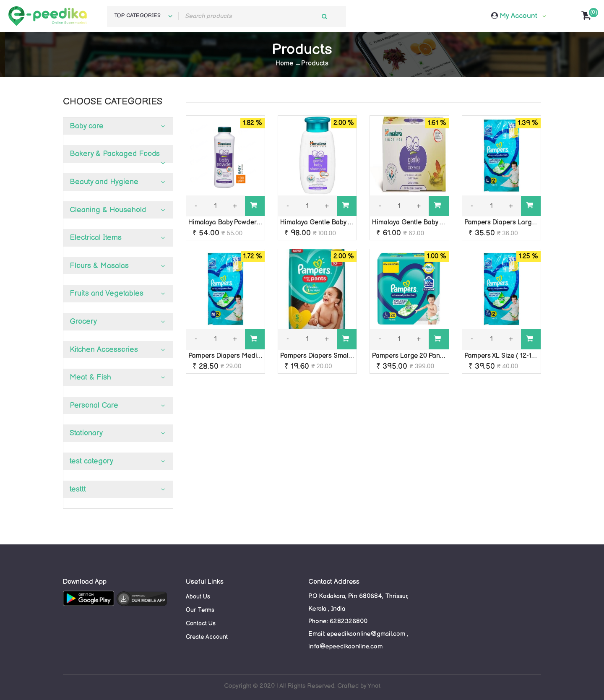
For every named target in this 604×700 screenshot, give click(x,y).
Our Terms (200, 610)
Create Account (207, 637)
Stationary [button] (86, 433)
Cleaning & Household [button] (108, 210)
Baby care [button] (87, 126)
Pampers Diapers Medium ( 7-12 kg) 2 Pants (254, 356)
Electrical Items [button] (96, 238)
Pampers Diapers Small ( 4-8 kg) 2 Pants (341, 356)
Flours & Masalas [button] (99, 266)
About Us (198, 597)
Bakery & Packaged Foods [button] (115, 154)
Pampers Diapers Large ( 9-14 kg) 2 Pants (527, 222)
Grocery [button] (83, 321)
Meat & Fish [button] (90, 377)
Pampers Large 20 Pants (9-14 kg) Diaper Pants (443, 356)
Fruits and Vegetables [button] (107, 293)
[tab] (118, 126)
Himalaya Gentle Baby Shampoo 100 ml (338, 222)
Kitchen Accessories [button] (104, 350)
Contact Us (201, 623)
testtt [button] (78, 489)
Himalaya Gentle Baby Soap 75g (420, 222)
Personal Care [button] (94, 405)
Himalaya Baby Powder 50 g (230, 222)
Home (284, 64)
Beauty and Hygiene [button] (104, 182)
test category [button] (91, 461)
